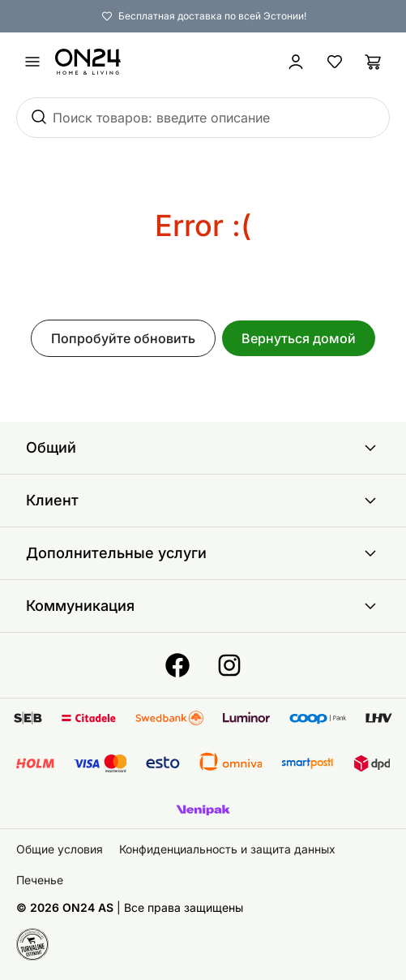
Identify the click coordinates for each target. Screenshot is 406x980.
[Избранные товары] (335, 62)
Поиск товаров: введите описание (161, 118)
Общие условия (60, 849)
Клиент (203, 501)
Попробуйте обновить (123, 338)
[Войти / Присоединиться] (296, 62)
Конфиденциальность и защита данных (227, 849)
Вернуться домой (299, 338)
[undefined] (32, 62)
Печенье (40, 880)
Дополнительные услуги (203, 553)
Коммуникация (203, 606)
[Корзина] (374, 62)
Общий (203, 448)
